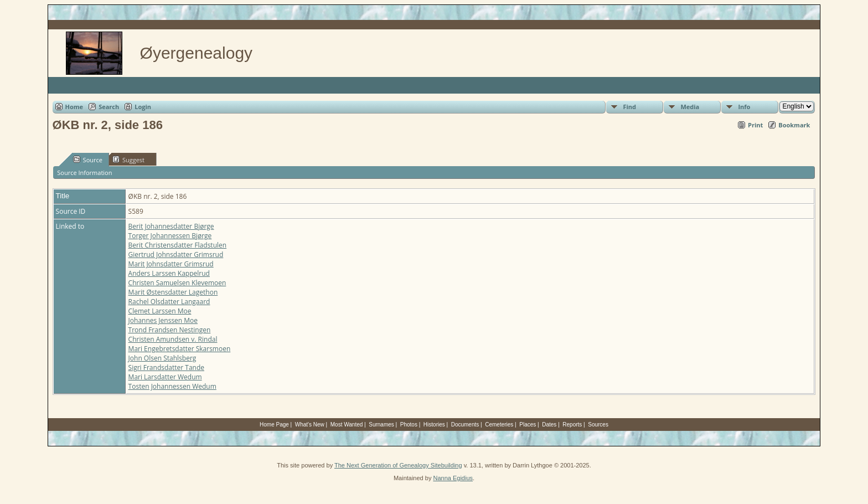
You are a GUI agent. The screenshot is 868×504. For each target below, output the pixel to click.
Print (755, 125)
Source (88, 160)
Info (744, 107)
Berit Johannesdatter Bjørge (171, 226)
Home (74, 107)
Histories (434, 425)
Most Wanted (347, 425)
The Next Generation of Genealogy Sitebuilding (398, 465)
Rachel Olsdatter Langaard (169, 302)
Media (690, 107)
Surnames (381, 425)
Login (143, 107)
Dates (549, 425)
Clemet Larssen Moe (160, 311)
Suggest (128, 160)
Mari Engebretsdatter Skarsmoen (180, 349)
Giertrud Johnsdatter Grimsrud (176, 254)
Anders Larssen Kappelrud (169, 273)
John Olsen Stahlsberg (162, 358)
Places (528, 425)
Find (629, 107)
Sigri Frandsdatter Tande (166, 367)
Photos (409, 425)
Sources (598, 425)
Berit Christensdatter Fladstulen (178, 245)
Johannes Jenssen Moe (163, 320)
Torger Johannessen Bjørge (170, 236)
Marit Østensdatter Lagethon (173, 292)
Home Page (274, 425)
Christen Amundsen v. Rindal (173, 339)
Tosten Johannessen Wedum (172, 386)
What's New (310, 425)
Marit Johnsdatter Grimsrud (171, 264)
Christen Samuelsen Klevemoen (177, 283)
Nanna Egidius (453, 478)
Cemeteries (499, 425)
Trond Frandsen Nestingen (170, 330)
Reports (572, 425)
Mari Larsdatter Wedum (165, 377)
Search (109, 107)
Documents (465, 425)
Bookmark (794, 125)
